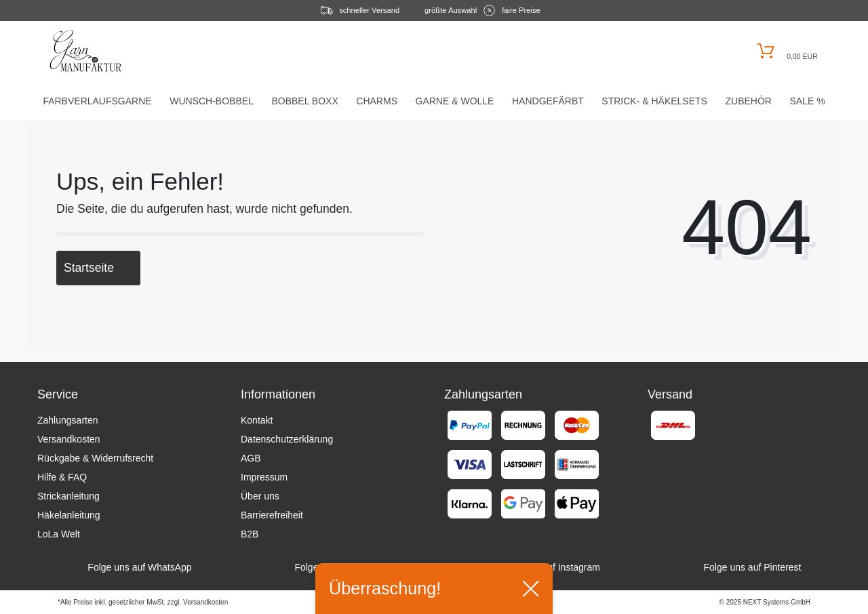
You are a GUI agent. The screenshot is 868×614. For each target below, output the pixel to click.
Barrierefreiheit (272, 515)
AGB (251, 458)
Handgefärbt (548, 101)
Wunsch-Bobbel (212, 101)
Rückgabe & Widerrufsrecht (95, 458)
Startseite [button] (98, 268)
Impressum (264, 477)
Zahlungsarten (68, 420)
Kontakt (257, 420)
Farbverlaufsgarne (97, 101)
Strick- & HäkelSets (654, 101)
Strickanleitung (68, 496)
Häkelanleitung (69, 515)
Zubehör (748, 101)
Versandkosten (69, 439)
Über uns (260, 496)
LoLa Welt (59, 534)
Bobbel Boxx (304, 101)
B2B (250, 534)
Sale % (807, 101)
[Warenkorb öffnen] (786, 51)
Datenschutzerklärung (287, 439)
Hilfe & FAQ (62, 477)
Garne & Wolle (455, 101)
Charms (377, 101)
